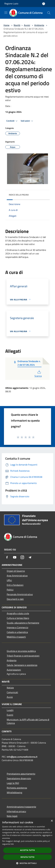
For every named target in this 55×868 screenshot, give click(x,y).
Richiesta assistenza (17, 788)
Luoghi (10, 710)
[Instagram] (22, 557)
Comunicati (12, 692)
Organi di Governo (16, 571)
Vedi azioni (27, 121)
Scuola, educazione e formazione (23, 623)
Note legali (12, 816)
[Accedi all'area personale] (44, 4)
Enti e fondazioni (15, 585)
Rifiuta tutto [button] (27, 857)
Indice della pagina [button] (19, 195)
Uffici (9, 580)
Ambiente (39, 25)
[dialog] (27, 843)
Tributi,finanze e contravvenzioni (23, 656)
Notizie (10, 688)
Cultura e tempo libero (18, 618)
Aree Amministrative (17, 576)
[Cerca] (49, 13)
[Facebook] (7, 557)
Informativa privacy (16, 811)
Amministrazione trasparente (21, 807)
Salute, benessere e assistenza (22, 665)
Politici (10, 590)
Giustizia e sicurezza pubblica (21, 651)
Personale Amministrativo (20, 594)
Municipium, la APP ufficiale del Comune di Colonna (28, 721)
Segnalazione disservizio (19, 778)
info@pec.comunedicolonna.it (22, 757)
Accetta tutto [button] (27, 850)
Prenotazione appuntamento (21, 774)
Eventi (10, 715)
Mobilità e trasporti (16, 637)
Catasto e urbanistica (17, 632)
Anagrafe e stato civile (18, 613)
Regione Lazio (11, 4)
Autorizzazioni (14, 670)
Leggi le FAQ (13, 783)
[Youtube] (15, 557)
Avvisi (27, 25)
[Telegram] (30, 557)
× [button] (52, 821)
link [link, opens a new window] (12, 844)
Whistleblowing (14, 792)
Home (6, 25)
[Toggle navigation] (6, 13)
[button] (28, 863)
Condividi (12, 121)
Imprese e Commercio (17, 627)
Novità (17, 25)
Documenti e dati (15, 599)
